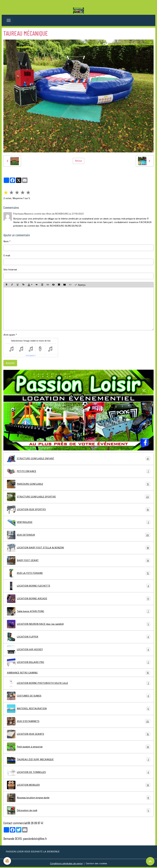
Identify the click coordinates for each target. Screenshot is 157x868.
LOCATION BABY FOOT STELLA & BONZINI (78, 548)
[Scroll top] (150, 861)
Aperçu (80, 285)
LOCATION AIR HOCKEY (78, 650)
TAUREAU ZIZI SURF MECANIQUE (78, 760)
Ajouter (10, 363)
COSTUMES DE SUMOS (78, 696)
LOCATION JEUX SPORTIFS (78, 510)
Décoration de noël (78, 810)
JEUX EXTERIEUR (78, 535)
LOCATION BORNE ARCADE (78, 599)
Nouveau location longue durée (78, 798)
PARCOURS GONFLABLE (78, 484)
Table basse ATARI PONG (78, 611)
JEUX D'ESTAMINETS (78, 721)
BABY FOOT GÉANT (78, 560)
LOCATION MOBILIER (78, 785)
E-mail (7, 255)
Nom (6, 241)
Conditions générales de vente (66, 863)
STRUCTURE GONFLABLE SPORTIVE (78, 497)
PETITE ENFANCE (78, 471)
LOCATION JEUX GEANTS (78, 734)
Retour (78, 161)
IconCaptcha (30, 356)
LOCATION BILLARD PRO (78, 662)
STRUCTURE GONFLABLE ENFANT (78, 459)
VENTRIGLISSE (78, 522)
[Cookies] (7, 861)
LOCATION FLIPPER (78, 637)
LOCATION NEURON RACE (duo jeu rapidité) (78, 624)
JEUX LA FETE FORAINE (78, 573)
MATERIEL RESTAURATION (78, 709)
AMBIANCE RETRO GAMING (78, 673)
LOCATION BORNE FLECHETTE (78, 586)
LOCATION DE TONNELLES (78, 772)
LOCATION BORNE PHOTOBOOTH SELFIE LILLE (78, 683)
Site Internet (10, 270)
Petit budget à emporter (78, 747)
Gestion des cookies (96, 863)
